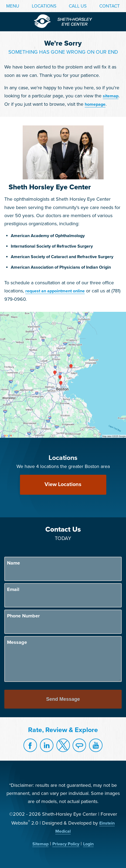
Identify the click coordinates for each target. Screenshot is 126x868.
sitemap (111, 96)
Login (88, 844)
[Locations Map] (63, 374)
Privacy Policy (66, 844)
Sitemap (40, 844)
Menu (13, 6)
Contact (110, 6)
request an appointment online (55, 291)
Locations (44, 6)
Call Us (78, 6)
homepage (95, 104)
